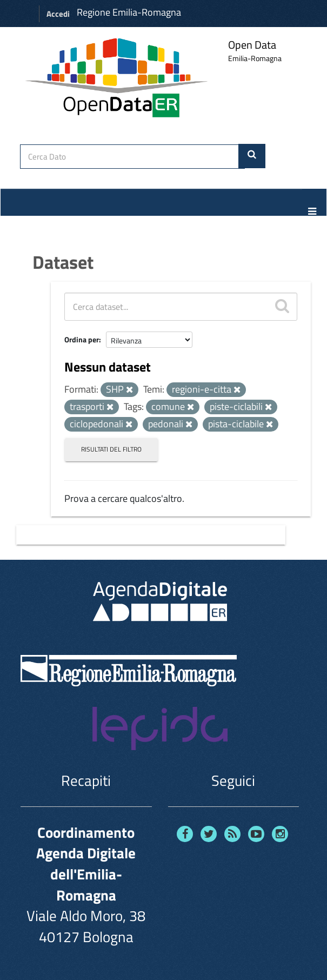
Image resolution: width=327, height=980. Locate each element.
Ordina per (82, 339)
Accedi (58, 14)
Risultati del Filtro (111, 449)
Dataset (63, 262)
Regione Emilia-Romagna (129, 12)
